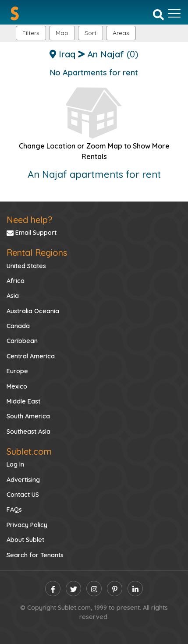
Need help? (29, 220)
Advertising (23, 480)
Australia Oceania (33, 311)
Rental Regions (37, 253)
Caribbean (22, 341)
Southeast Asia (28, 432)
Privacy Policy (27, 525)
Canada (18, 326)
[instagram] (94, 589)
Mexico (17, 386)
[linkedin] (135, 589)
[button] (121, 33)
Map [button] (62, 33)
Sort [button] (90, 33)
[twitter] (73, 589)
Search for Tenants (35, 555)
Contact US (23, 495)
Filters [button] (31, 33)
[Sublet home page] (15, 13)
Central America (31, 356)
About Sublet (25, 540)
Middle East (23, 401)
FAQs (14, 510)
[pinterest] (115, 589)
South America (28, 416)
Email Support (32, 233)
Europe (17, 371)
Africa (16, 281)
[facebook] (53, 589)
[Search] (158, 14)
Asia (13, 296)
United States (26, 266)
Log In (15, 464)
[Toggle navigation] (174, 14)
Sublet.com (29, 451)
